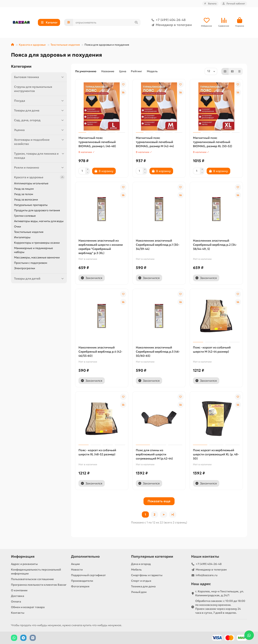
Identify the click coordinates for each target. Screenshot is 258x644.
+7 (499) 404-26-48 (168, 20)
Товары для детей (39, 279)
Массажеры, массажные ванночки (37, 258)
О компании (19, 590)
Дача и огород (141, 564)
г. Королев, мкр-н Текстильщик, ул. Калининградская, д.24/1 (220, 593)
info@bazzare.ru (207, 575)
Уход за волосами (26, 200)
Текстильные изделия (65, 45)
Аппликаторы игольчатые (31, 184)
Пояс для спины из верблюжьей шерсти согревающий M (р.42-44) (154, 455)
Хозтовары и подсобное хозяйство (39, 142)
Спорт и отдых (141, 581)
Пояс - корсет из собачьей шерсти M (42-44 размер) (212, 350)
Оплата (16, 602)
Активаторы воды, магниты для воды (39, 222)
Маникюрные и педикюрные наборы (34, 251)
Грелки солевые (25, 216)
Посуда (39, 101)
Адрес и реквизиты (24, 564)
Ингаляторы (22, 238)
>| (173, 515)
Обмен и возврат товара (28, 607)
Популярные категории (152, 557)
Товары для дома (39, 111)
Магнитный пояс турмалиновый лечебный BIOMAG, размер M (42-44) (155, 142)
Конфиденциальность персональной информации (36, 572)
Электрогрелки (25, 269)
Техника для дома (143, 586)
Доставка (17, 596)
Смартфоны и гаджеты (147, 575)
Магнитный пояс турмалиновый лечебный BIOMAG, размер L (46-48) (97, 142)
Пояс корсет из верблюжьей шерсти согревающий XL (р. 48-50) (216, 455)
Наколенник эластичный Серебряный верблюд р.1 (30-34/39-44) (158, 245)
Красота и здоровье (32, 45)
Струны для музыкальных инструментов (33, 89)
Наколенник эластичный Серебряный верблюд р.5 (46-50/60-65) (158, 352)
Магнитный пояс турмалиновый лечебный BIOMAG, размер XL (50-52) (213, 142)
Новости (77, 570)
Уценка (39, 130)
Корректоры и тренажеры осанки (37, 243)
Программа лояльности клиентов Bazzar (39, 585)
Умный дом (139, 592)
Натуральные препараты (31, 205)
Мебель (136, 570)
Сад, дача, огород (39, 121)
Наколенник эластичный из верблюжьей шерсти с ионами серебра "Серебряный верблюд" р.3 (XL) (101, 247)
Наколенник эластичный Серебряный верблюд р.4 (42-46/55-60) (100, 352)
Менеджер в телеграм (171, 25)
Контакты (18, 613)
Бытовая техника (39, 77)
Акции (75, 564)
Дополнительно (85, 557)
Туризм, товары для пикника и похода (39, 156)
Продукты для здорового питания (37, 211)
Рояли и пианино (39, 168)
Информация (23, 557)
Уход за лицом (24, 189)
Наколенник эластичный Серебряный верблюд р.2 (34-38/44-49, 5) (215, 245)
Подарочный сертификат (88, 575)
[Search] (107, 23)
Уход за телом (24, 195)
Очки (17, 227)
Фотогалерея (80, 586)
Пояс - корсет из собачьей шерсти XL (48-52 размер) (97, 453)
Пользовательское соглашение (32, 579)
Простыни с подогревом (31, 263)
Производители (82, 581)
